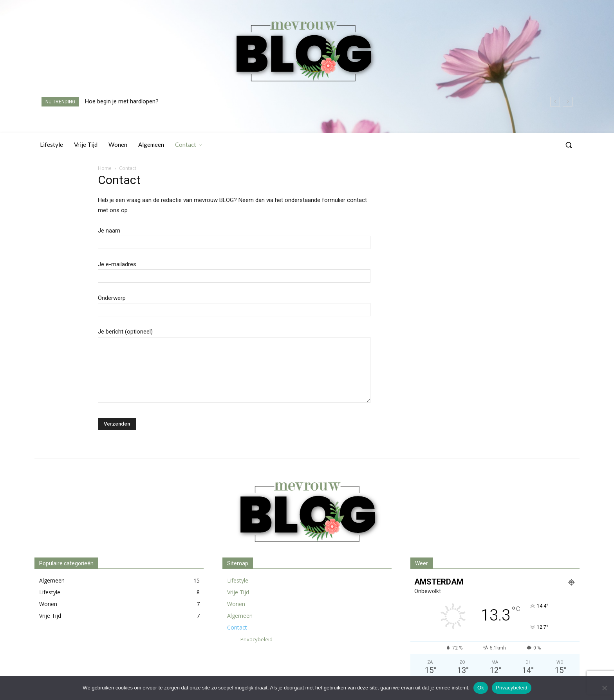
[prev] (555, 102)
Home (105, 168)
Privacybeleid (512, 688)
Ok (481, 688)
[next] (568, 102)
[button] (569, 145)
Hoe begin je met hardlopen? (122, 101)
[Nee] (604, 688)
